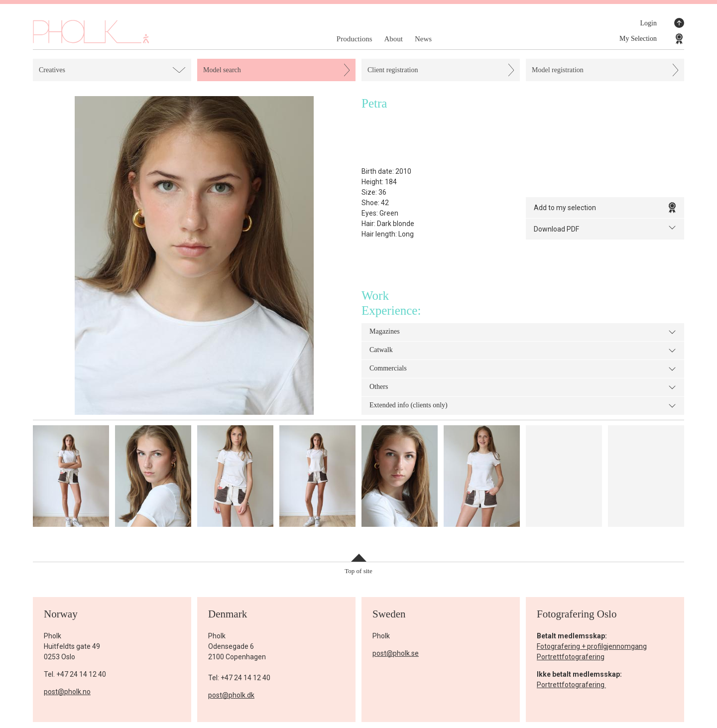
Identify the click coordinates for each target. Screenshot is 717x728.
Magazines (523, 332)
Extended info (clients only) (523, 406)
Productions (355, 39)
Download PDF (605, 228)
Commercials (523, 369)
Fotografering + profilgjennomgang (592, 646)
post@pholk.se (396, 653)
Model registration (558, 70)
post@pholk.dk (231, 695)
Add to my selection (605, 208)
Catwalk (523, 351)
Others (523, 387)
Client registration (393, 70)
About (393, 39)
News (423, 39)
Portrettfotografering (571, 657)
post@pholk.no (67, 692)
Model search (222, 70)
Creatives (52, 70)
